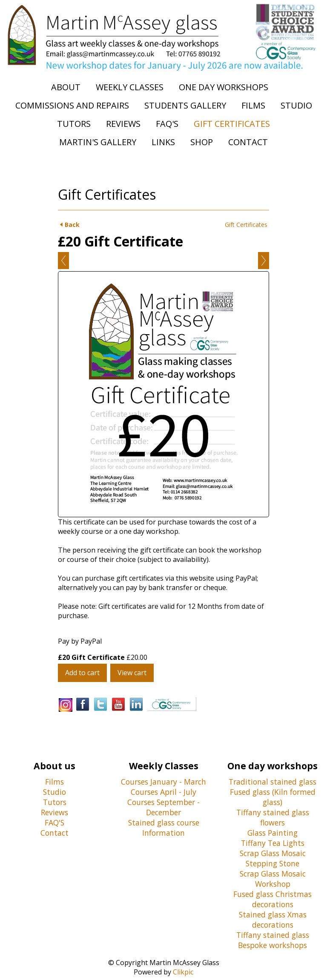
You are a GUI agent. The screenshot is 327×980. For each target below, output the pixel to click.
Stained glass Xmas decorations (273, 920)
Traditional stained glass (272, 782)
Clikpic (183, 972)
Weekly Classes (130, 87)
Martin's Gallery (98, 142)
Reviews (123, 124)
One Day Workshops (224, 87)
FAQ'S (54, 822)
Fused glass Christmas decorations (272, 899)
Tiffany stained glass (273, 935)
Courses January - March (163, 782)
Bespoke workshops (272, 945)
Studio (296, 105)
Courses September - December (163, 807)
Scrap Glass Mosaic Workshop (273, 879)
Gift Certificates (232, 124)
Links (163, 142)
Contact (248, 142)
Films (253, 105)
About (66, 87)
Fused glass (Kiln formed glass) (273, 797)
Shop (202, 142)
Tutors (74, 124)
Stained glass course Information (164, 828)
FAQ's (167, 124)
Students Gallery (185, 105)
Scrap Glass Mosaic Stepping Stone (273, 858)
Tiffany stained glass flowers (273, 817)
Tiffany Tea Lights (273, 843)
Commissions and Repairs (72, 105)
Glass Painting (272, 833)
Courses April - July (163, 792)
